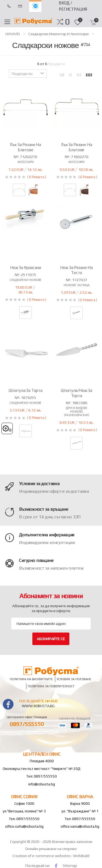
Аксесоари (26, 162)
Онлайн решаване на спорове (51, 849)
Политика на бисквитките (31, 679)
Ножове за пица (77, 285)
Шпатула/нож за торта (76, 393)
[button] (67, 22)
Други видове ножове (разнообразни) (76, 412)
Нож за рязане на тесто (76, 270)
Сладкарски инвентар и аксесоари (58, 34)
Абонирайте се (51, 639)
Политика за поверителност (51, 686)
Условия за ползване (74, 679)
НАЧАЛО (13, 34)
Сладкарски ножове (25, 280)
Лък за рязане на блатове (25, 147)
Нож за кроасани (26, 267)
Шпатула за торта (25, 390)
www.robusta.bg (38, 706)
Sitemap (70, 866)
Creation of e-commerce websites (42, 856)
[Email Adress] (51, 624)
